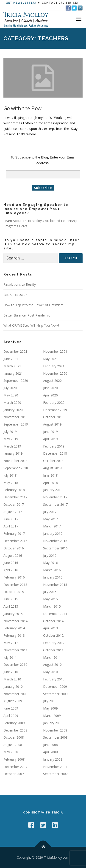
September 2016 (55, 548)
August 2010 (52, 665)
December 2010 (15, 665)
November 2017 (55, 497)
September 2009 (55, 694)
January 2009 (53, 723)
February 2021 (54, 366)
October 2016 (14, 548)
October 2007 (14, 774)
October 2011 (53, 650)
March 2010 (12, 679)
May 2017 (50, 519)
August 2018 (52, 468)
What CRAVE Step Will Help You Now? (31, 325)
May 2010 (50, 672)
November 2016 (55, 541)
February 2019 (54, 446)
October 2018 (53, 461)
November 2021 (55, 351)
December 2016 (15, 541)
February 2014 (14, 628)
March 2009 (52, 716)
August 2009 (13, 701)
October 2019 (53, 417)
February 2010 (54, 679)
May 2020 (11, 395)
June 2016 (11, 563)
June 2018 (50, 475)
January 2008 (53, 759)
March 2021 (12, 366)
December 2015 (15, 585)
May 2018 (11, 483)
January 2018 (53, 490)
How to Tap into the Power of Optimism (33, 305)
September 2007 (55, 774)
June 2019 (50, 432)
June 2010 (11, 672)
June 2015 (11, 599)
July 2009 (50, 701)
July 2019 (10, 432)
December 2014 (55, 614)
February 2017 (14, 534)
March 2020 (12, 403)
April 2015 (11, 606)
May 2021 (50, 359)
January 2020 (13, 410)
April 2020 (50, 395)
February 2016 (14, 577)
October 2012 (53, 635)
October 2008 (14, 737)
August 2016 (13, 555)
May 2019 (11, 439)
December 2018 (55, 453)
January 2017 (53, 534)
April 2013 (50, 628)
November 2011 (15, 650)
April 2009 (11, 716)
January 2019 (13, 453)
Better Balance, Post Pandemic (27, 315)
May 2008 (11, 752)
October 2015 (14, 592)
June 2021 (11, 359)
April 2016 (11, 570)
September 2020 (16, 381)
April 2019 (50, 439)
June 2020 (50, 388)
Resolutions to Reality (20, 284)
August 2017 (13, 512)
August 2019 (52, 424)
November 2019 (15, 417)
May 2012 (11, 643)
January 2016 (53, 577)
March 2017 (52, 526)
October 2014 (53, 621)
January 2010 (13, 686)
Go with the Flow (22, 108)
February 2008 (14, 759)
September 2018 (16, 468)
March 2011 (52, 657)
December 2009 (55, 686)
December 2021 (15, 351)
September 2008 (55, 737)
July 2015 (50, 592)
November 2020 (55, 373)
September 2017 (55, 504)
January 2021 (13, 373)
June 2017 (11, 519)
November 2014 (15, 621)
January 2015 (13, 614)
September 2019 (16, 424)
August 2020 (52, 381)
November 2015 (55, 585)
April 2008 (50, 752)
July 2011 (10, 657)
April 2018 (50, 483)
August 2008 (13, 745)
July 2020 (10, 388)
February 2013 (14, 635)
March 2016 (52, 570)
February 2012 (54, 643)
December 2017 (15, 497)
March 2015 (52, 606)
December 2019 (55, 410)
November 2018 (15, 461)
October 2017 (14, 504)
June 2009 (11, 708)
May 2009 (50, 708)
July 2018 (10, 475)
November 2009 (15, 694)
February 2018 (14, 490)
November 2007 (55, 767)
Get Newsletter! (21, 3)
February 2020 (54, 403)
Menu (79, 19)
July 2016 (50, 555)
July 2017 (50, 512)
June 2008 (50, 745)
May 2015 (50, 599)
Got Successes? (15, 295)
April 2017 (11, 526)
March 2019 (12, 446)
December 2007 (15, 767)
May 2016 (50, 563)
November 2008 (55, 730)
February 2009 (14, 723)
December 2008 (15, 730)
